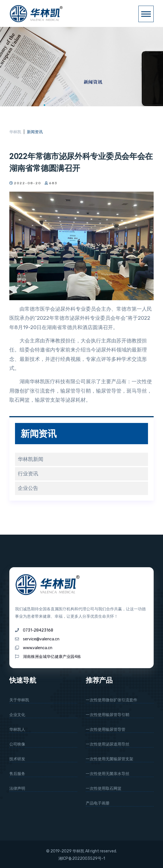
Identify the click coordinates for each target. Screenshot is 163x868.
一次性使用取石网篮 (104, 788)
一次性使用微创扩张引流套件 (111, 700)
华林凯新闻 (31, 459)
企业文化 (17, 715)
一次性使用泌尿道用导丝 (108, 744)
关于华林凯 (19, 700)
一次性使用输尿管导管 (106, 730)
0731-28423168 (38, 630)
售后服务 (17, 774)
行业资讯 (28, 474)
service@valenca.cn (41, 639)
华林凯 (15, 132)
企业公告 (28, 488)
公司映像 (17, 744)
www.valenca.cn (38, 648)
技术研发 (17, 759)
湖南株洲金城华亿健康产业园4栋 (52, 657)
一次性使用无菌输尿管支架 (110, 759)
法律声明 (17, 788)
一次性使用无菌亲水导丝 (108, 774)
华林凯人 (17, 730)
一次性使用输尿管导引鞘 (108, 715)
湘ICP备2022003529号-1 (82, 859)
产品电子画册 (98, 803)
